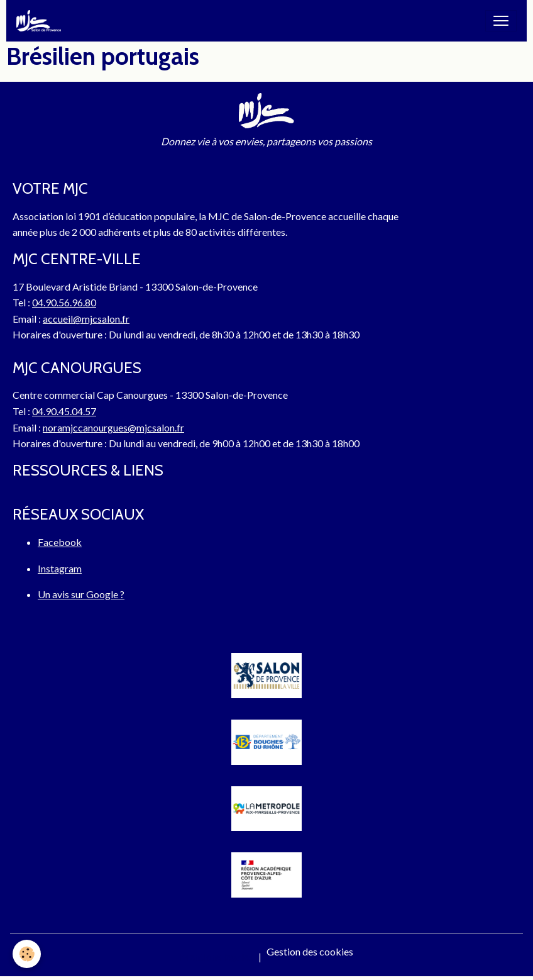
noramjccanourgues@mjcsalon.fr (113, 427)
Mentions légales (217, 956)
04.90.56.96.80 (64, 302)
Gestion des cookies (310, 951)
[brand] (41, 21)
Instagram (60, 568)
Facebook (60, 542)
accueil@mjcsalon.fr (86, 319)
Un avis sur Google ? (81, 594)
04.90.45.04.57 (64, 411)
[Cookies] (27, 954)
